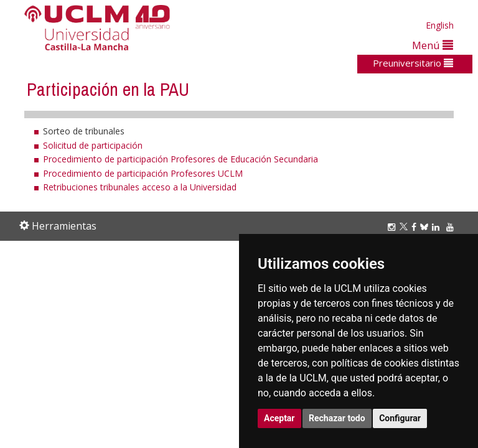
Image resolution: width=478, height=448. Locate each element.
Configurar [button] (400, 418)
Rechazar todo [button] (337, 418)
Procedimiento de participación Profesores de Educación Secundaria (180, 159)
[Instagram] (393, 227)
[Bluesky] (426, 227)
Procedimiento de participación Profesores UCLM (143, 173)
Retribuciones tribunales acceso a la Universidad (140, 187)
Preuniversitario (413, 63)
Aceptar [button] (279, 418)
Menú (433, 45)
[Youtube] (452, 227)
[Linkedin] (436, 227)
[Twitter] (405, 227)
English (440, 25)
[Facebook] (416, 227)
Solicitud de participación (93, 145)
